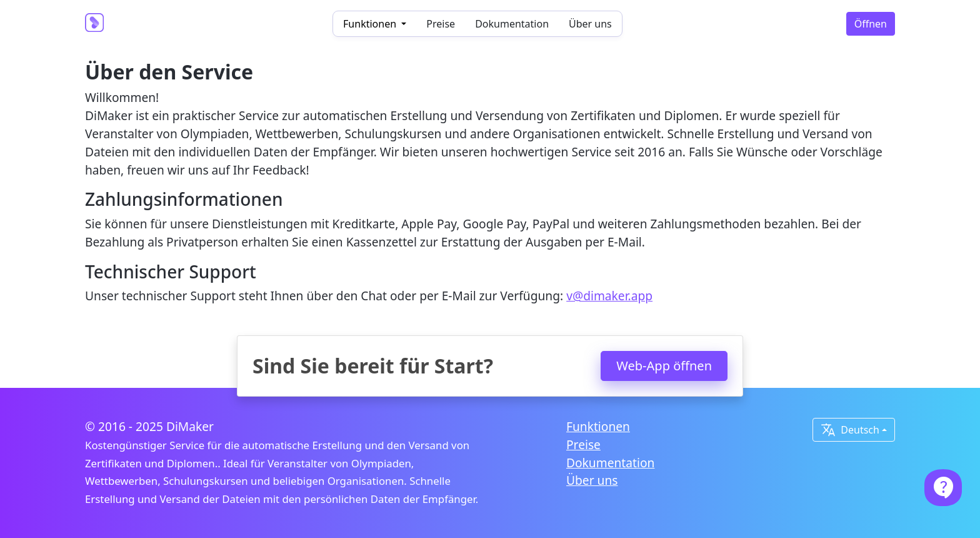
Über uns (590, 24)
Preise (441, 24)
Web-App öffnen (664, 366)
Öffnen (871, 24)
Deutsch (850, 430)
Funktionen (598, 426)
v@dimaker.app (609, 296)
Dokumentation (512, 24)
